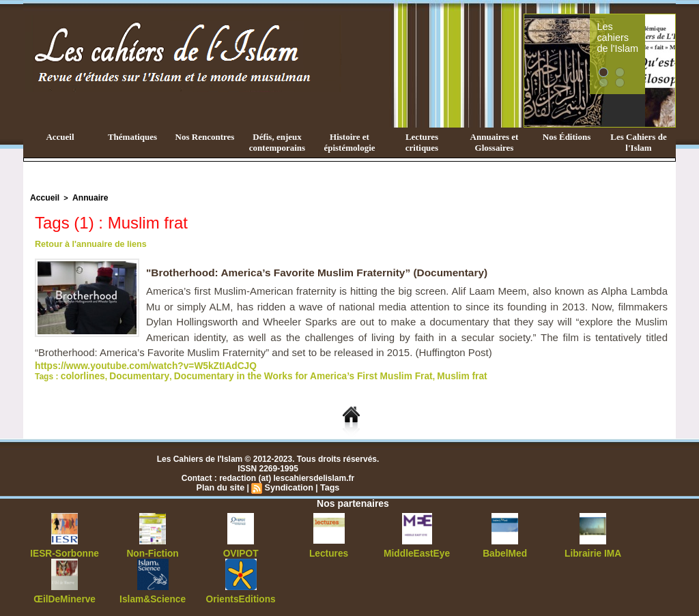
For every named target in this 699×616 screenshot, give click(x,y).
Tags (327, 485)
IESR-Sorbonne (65, 551)
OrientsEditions (241, 596)
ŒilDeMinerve (65, 596)
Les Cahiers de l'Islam (638, 142)
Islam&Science (153, 596)
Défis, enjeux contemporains (277, 142)
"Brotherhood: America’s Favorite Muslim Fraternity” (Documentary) (323, 271)
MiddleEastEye (417, 551)
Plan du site (222, 485)
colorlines (80, 374)
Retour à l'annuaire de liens (88, 243)
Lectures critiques (422, 142)
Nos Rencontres (205, 137)
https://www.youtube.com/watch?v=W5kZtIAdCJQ (132, 364)
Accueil (60, 137)
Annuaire (85, 197)
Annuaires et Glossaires (495, 142)
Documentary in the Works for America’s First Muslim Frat (273, 374)
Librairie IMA (593, 551)
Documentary (130, 374)
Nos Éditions (567, 137)
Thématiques (132, 137)
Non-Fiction (153, 551)
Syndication (288, 485)
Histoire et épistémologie (349, 142)
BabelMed (505, 551)
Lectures (329, 551)
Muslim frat (412, 374)
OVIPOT (241, 551)
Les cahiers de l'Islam (642, 29)
